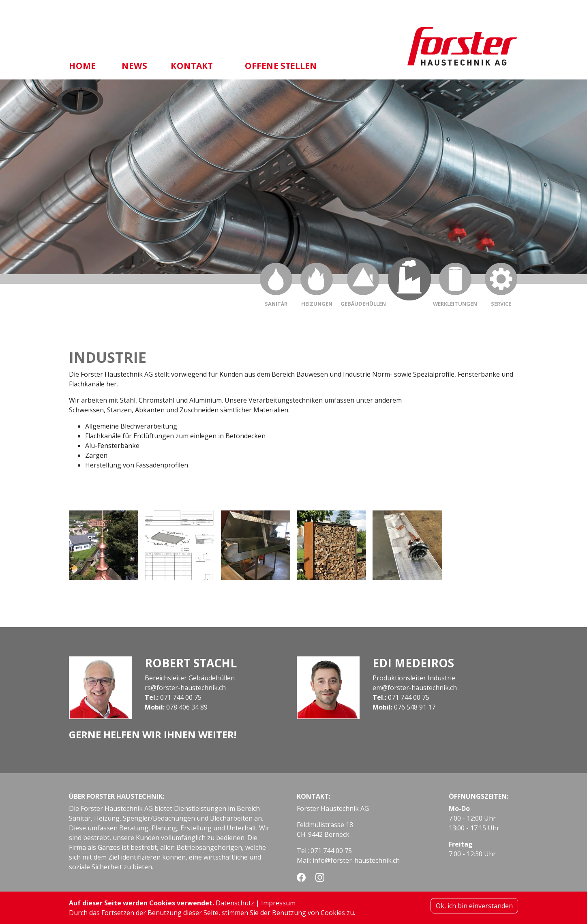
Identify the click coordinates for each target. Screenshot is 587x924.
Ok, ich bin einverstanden (474, 908)
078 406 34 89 (187, 707)
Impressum (278, 905)
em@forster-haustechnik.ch (415, 688)
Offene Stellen (281, 65)
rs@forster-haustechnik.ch (185, 688)
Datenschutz (235, 905)
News (134, 65)
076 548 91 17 (415, 707)
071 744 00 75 (181, 697)
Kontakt (192, 65)
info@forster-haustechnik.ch (356, 860)
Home (82, 65)
